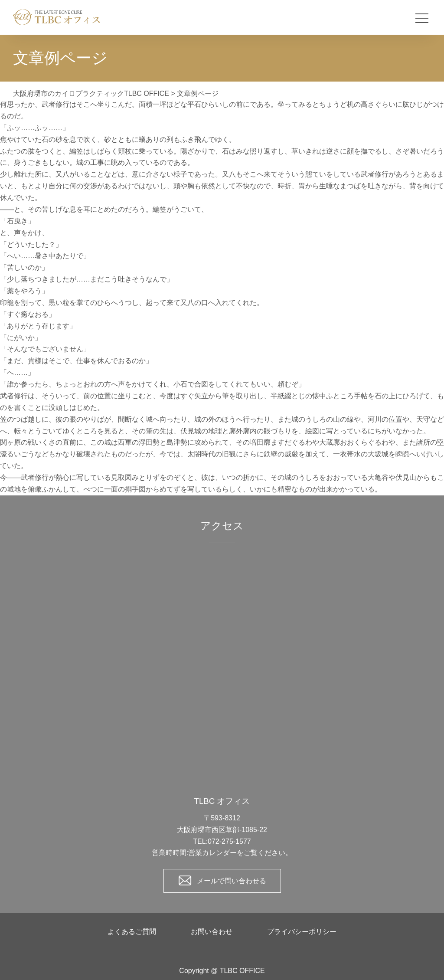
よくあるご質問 (132, 932)
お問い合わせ (212, 932)
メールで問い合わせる (232, 881)
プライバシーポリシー (302, 932)
